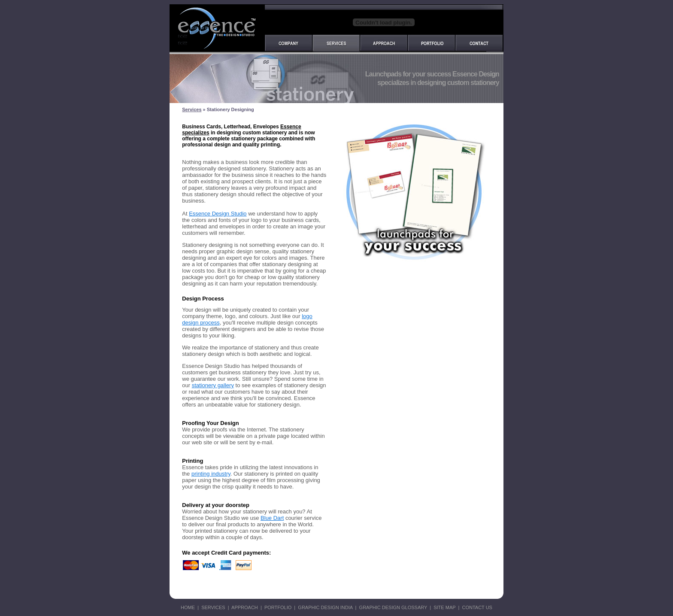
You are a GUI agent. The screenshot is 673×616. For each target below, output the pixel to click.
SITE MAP (446, 607)
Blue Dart (272, 518)
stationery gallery (213, 385)
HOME (188, 607)
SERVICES (213, 607)
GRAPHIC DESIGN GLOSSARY (393, 607)
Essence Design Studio (218, 214)
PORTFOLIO (278, 607)
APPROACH (245, 607)
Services (192, 109)
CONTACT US (476, 607)
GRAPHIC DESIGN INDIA (325, 607)
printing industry (211, 474)
